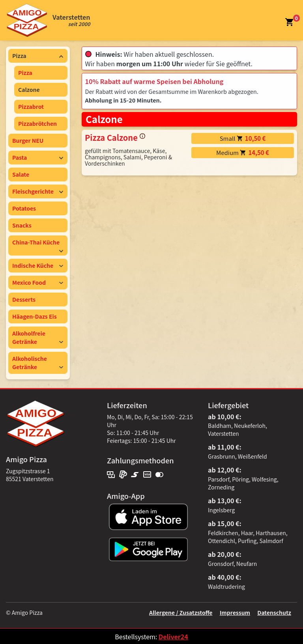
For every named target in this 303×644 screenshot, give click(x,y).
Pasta (38, 157)
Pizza (38, 56)
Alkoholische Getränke (38, 363)
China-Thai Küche (38, 245)
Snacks (22, 225)
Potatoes (24, 208)
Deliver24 (173, 637)
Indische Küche (38, 265)
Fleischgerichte (38, 191)
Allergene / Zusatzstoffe (181, 612)
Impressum (235, 612)
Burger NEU (28, 140)
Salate (21, 174)
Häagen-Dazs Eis (35, 316)
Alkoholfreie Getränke (38, 337)
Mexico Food (38, 282)
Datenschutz (274, 612)
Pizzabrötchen (37, 123)
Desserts (24, 299)
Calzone (29, 90)
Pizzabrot (31, 106)
